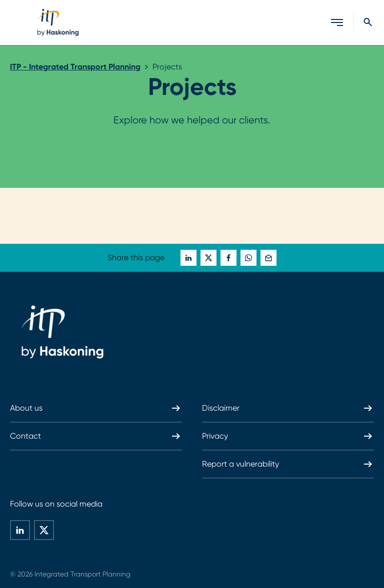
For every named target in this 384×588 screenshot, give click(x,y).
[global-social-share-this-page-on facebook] (228, 258)
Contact (96, 436)
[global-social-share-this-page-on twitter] (208, 258)
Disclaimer (288, 408)
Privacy (288, 436)
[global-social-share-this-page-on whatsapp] (248, 258)
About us (96, 408)
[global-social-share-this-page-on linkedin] (188, 258)
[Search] (358, 22)
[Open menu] (337, 22)
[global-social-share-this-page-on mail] (268, 258)
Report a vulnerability (288, 464)
